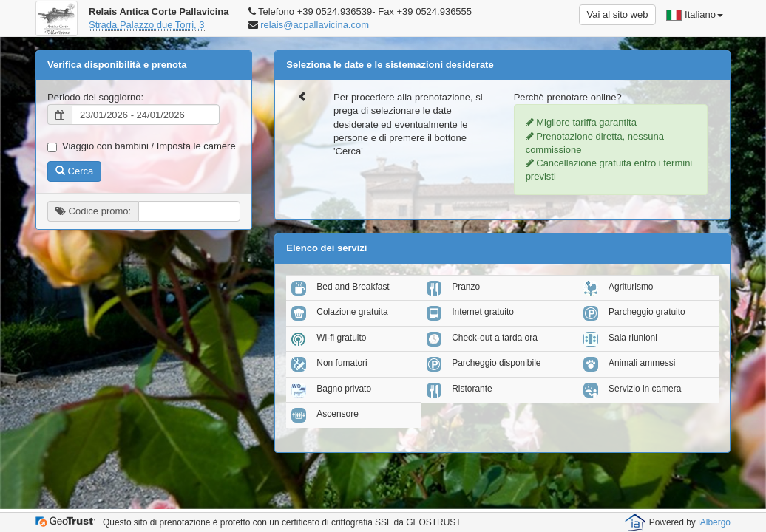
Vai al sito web (618, 14)
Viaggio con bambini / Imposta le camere (142, 146)
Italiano (695, 15)
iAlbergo (714, 522)
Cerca (74, 171)
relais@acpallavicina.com (315, 25)
